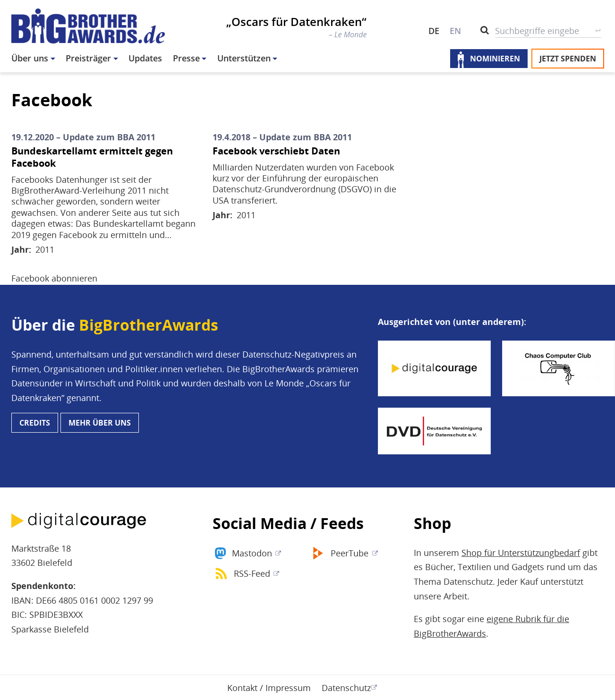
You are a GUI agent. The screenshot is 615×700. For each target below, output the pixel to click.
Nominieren (495, 59)
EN (455, 31)
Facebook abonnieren (54, 278)
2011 (45, 249)
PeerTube (350, 553)
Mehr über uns (100, 423)
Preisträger (88, 58)
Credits (35, 423)
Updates (145, 58)
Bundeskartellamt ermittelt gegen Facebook (92, 157)
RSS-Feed (252, 573)
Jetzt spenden (568, 59)
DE (434, 31)
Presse (186, 58)
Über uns (30, 58)
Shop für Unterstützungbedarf (521, 553)
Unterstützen (244, 58)
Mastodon (252, 553)
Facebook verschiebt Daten (276, 151)
